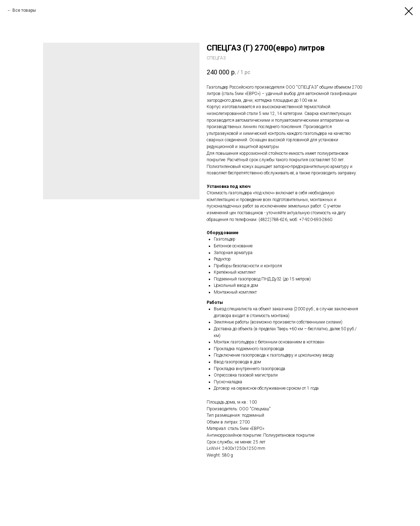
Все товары (24, 10)
